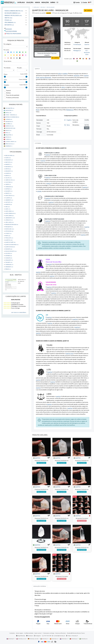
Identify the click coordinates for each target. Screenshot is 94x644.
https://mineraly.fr (73, 636)
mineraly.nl (64, 639)
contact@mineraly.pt (59, 636)
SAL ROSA (9, 253)
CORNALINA (9, 187)
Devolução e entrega (49, 633)
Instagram (37, 636)
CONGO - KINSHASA (11, 115)
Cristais (43, 7)
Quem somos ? (38, 633)
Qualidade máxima (11, 31)
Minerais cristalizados (13, 15)
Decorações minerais (12, 13)
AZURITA (8, 173)
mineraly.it (44, 639)
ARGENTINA (9, 110)
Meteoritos (9, 25)
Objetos (8, 18)
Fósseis (8, 20)
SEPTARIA (9, 256)
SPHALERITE (9, 260)
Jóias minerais (10, 22)
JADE (7, 207)
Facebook (29, 636)
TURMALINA (9, 264)
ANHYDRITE (9, 167)
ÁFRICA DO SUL (10, 144)
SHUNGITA (9, 258)
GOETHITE (9, 202)
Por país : (20, 68)
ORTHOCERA (9, 231)
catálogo (36, 7)
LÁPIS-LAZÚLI (9, 222)
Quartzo (87, 44)
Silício (68, 125)
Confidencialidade (29, 633)
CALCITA (8, 178)
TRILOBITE (9, 262)
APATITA (8, 169)
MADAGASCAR (10, 128)
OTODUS (8, 233)
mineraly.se (83, 639)
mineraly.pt (74, 639)
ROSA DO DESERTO (11, 251)
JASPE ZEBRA (9, 216)
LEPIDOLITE (9, 220)
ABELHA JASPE (10, 155)
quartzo (37, 458)
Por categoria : (8, 44)
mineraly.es (54, 639)
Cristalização (50, 7)
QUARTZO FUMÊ (10, 242)
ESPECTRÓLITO (10, 195)
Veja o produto (41, 463)
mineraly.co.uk (21, 639)
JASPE (8, 209)
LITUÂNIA (9, 124)
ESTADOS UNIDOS (11, 141)
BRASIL (8, 113)
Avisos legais (19, 633)
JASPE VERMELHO (10, 213)
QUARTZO (9, 240)
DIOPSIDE (8, 189)
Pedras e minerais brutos (14, 11)
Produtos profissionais (13, 34)
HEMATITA (9, 204)
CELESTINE (9, 182)
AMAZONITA (9, 160)
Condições (12, 633)
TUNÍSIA (8, 139)
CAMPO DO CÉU (10, 180)
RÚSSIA (8, 137)
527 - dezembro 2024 (87, 52)
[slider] (5, 77)
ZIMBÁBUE (9, 146)
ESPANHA (9, 119)
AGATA (8, 158)
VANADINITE (9, 267)
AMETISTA (9, 162)
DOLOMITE (9, 191)
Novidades (8, 29)
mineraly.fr (11, 639)
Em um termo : (8, 61)
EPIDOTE (8, 193)
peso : (6, 80)
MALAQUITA (9, 227)
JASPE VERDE (9, 211)
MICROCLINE (10, 229)
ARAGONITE (9, 171)
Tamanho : (7, 85)
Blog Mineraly (21, 636)
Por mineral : (7, 68)
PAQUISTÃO (9, 135)
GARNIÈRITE (9, 200)
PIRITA (8, 236)
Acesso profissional (61, 633)
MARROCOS (10, 126)
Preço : (6, 74)
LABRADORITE (10, 218)
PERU (8, 133)
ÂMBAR (8, 269)
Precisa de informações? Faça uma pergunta (47, 54)
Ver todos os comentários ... (19, 312)
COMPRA (88, 10)
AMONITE (8, 164)
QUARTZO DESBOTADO (12, 245)
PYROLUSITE (9, 238)
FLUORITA (9, 198)
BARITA (8, 175)
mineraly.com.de (33, 639)
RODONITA (9, 249)
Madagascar (77, 50)
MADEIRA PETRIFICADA (12, 224)
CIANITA (8, 184)
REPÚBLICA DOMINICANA (12, 117)
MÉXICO (8, 130)
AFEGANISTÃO (10, 108)
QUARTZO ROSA (10, 247)
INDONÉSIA (9, 121)
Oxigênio (69, 120)
